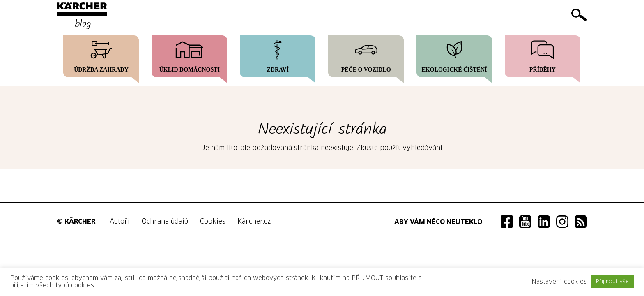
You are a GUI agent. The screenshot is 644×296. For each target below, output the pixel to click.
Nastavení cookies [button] (559, 282)
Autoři (120, 222)
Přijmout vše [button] (612, 282)
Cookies (213, 222)
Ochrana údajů (165, 222)
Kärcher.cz (254, 222)
